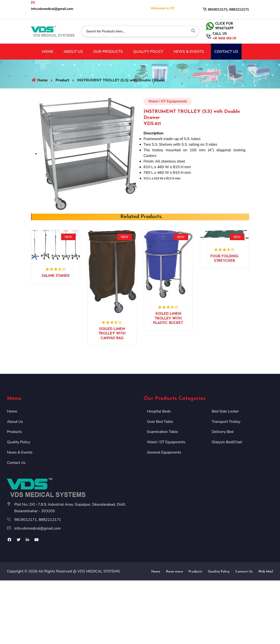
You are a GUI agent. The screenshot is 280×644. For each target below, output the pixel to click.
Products (15, 432)
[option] (56, 262)
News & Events (20, 452)
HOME (48, 52)
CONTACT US (226, 52)
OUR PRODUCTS (108, 52)
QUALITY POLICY (148, 52)
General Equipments (164, 452)
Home (39, 80)
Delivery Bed (223, 432)
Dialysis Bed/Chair (227, 442)
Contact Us (16, 463)
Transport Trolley (226, 422)
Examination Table (163, 432)
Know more (175, 572)
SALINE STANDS (56, 276)
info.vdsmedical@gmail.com (38, 528)
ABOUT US (73, 52)
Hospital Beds (159, 411)
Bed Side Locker (225, 411)
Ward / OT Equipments (166, 442)
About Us (15, 422)
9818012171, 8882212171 (226, 9)
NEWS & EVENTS (189, 52)
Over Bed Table (160, 422)
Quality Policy (19, 442)
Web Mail (266, 572)
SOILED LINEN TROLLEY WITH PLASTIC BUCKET (168, 318)
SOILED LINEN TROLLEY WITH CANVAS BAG (112, 334)
